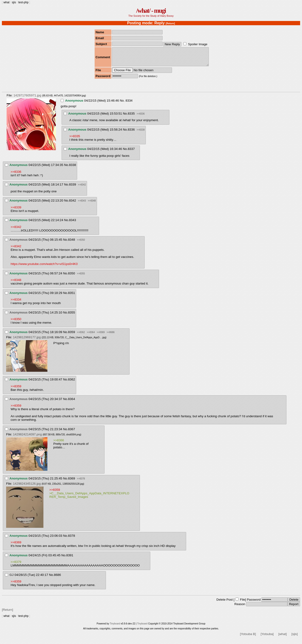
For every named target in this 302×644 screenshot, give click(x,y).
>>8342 (82, 188)
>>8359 (16, 390)
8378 (71, 539)
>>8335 (75, 140)
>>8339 (16, 211)
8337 (131, 152)
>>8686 (111, 336)
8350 (71, 277)
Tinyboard (115, 627)
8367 (71, 433)
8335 (131, 117)
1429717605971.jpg (27, 99)
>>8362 (81, 336)
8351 (71, 296)
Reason (240, 608)
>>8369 (101, 336)
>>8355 (81, 277)
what (6, 2)
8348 (71, 243)
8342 (72, 204)
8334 (129, 104)
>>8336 (141, 117)
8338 (72, 168)
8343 (72, 224)
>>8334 (16, 303)
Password (254, 603)
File (242, 603)
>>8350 (81, 243)
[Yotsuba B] (248, 638)
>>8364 (91, 336)
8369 (71, 482)
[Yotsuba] (267, 638)
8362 (71, 383)
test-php (23, 2)
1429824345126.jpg (27, 487)
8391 (70, 559)
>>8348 (92, 204)
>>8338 (141, 133)
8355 (71, 316)
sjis (14, 2)
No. (122, 104)
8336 (131, 133)
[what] (283, 638)
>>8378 (81, 482)
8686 (57, 578)
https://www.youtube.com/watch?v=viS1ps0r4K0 (44, 267)
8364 (71, 402)
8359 (71, 336)
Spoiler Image (198, 44)
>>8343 (82, 204)
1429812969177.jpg (27, 341)
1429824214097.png (27, 438)
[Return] (170, 23)
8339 (72, 188)
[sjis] (295, 638)
